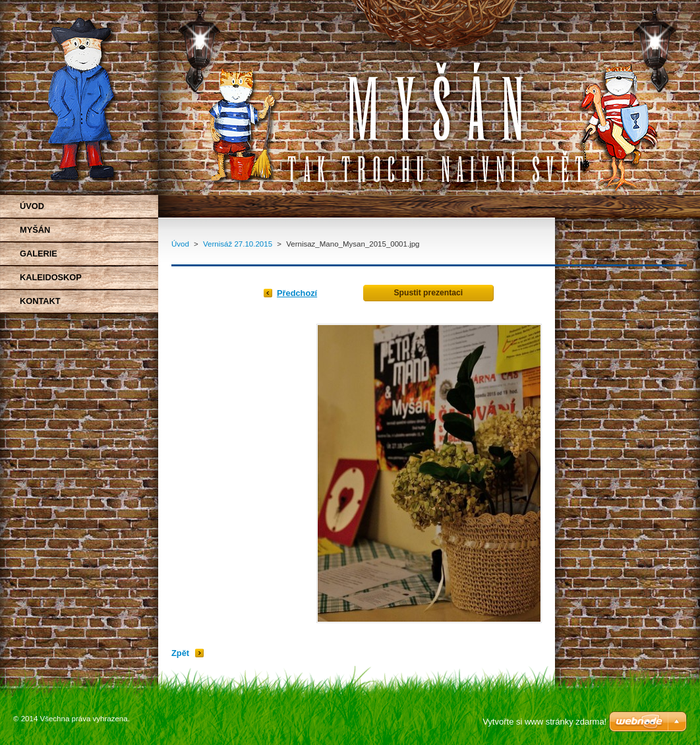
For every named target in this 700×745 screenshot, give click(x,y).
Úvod (180, 244)
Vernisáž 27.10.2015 (238, 244)
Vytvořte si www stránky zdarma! (544, 722)
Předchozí (297, 293)
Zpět (180, 653)
